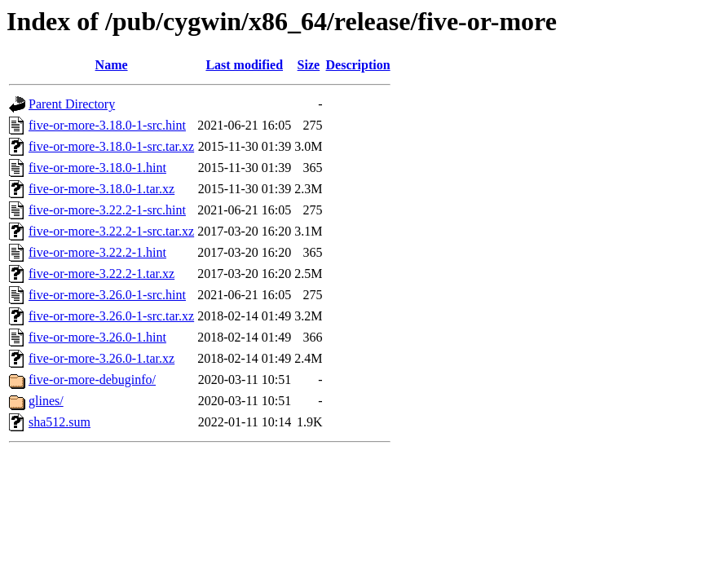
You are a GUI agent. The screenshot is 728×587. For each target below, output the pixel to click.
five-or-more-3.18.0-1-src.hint (107, 125)
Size (309, 65)
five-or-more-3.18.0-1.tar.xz (101, 189)
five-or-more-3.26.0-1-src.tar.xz (111, 316)
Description (358, 65)
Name (112, 65)
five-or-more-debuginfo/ (92, 380)
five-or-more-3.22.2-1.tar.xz (101, 274)
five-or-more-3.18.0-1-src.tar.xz (111, 146)
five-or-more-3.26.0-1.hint (97, 337)
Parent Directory (72, 104)
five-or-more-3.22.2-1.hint (97, 252)
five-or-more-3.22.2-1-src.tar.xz (111, 231)
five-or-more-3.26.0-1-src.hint (107, 295)
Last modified (244, 65)
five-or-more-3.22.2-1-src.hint (107, 210)
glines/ (46, 401)
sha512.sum (60, 422)
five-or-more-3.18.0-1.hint (97, 168)
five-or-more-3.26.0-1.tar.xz (101, 358)
